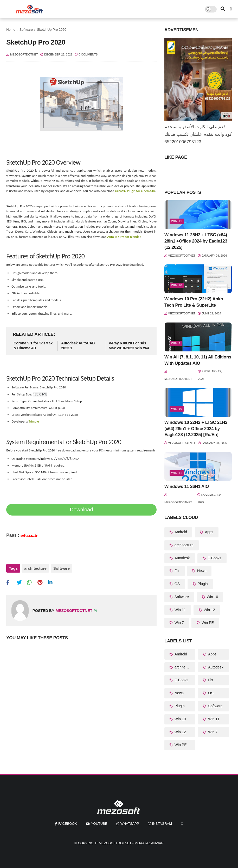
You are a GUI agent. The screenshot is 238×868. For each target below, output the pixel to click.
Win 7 (176, 343)
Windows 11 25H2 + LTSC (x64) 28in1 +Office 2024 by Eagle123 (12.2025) (196, 241)
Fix (176, 571)
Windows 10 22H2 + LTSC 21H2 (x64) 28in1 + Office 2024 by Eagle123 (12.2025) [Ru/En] (196, 429)
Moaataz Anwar (149, 843)
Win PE (207, 623)
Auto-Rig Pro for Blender (124, 237)
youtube (99, 824)
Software (26, 30)
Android (180, 532)
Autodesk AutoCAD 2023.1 (78, 346)
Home (11, 30)
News (201, 571)
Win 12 (209, 610)
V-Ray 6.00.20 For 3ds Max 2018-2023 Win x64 (129, 346)
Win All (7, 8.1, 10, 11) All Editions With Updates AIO (198, 360)
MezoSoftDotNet (115, 843)
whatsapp (130, 824)
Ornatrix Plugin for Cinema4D (135, 191)
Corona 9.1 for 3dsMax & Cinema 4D (33, 346)
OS (177, 584)
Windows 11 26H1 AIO (187, 486)
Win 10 (177, 285)
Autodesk (182, 558)
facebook (68, 824)
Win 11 (177, 221)
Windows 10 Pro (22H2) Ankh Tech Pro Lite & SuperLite (194, 302)
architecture (35, 568)
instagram (162, 824)
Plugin (202, 584)
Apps (209, 532)
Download (82, 510)
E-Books (214, 558)
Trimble (34, 421)
